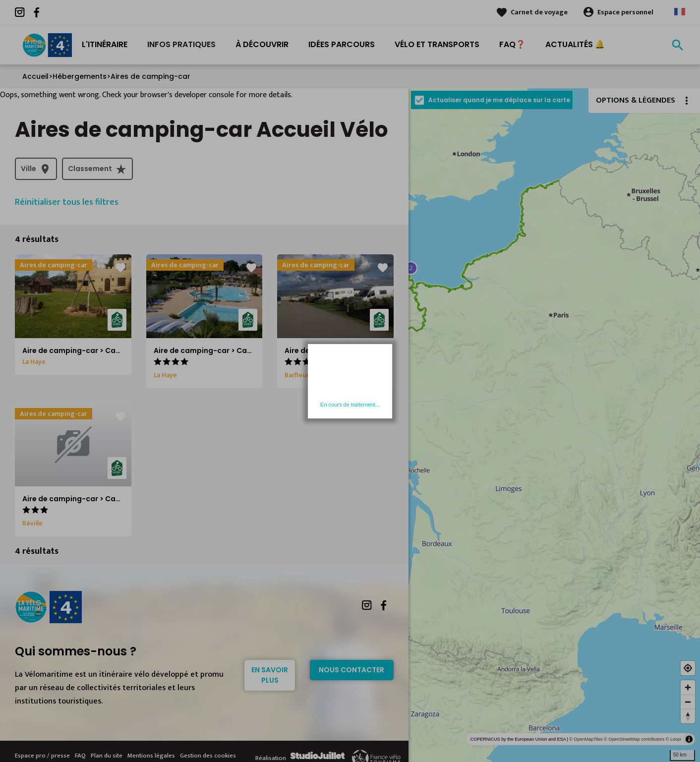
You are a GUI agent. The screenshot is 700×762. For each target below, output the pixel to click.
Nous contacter (351, 670)
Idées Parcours (342, 44)
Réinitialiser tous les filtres (67, 202)
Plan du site (107, 756)
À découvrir (262, 44)
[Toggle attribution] (689, 739)
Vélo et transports (437, 44)
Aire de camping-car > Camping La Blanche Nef (370, 351)
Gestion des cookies (208, 756)
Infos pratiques (181, 44)
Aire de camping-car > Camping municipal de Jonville (119, 499)
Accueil (35, 76)
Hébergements (80, 76)
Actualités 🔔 (575, 44)
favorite (120, 268)
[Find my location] (688, 668)
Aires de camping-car (150, 76)
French (680, 12)
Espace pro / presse (42, 756)
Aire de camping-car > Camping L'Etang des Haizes (246, 351)
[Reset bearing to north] (688, 716)
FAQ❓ (512, 44)
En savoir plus (270, 675)
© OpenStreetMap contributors (634, 739)
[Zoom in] (688, 687)
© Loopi (673, 739)
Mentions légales (151, 756)
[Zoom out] (688, 702)
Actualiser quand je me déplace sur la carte (499, 100)
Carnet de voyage (539, 12)
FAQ (80, 756)
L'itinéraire (105, 44)
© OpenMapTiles (586, 739)
